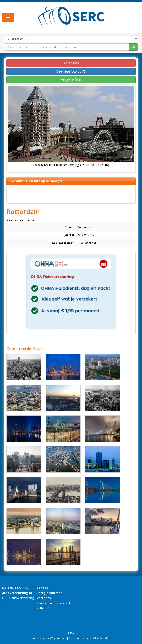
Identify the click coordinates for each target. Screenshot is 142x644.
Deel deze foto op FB (71, 71)
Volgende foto (71, 80)
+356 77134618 (102, 638)
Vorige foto (71, 63)
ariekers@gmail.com (53, 638)
